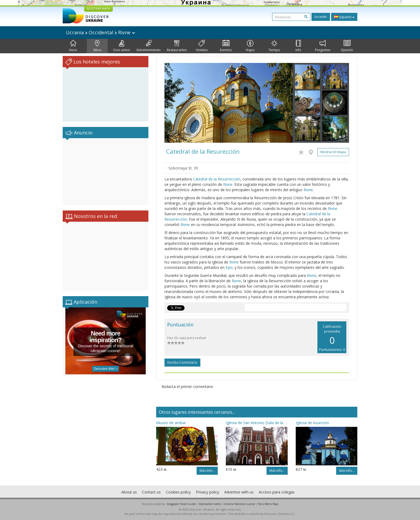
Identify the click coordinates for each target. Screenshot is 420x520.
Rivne (228, 184)
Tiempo (274, 46)
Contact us (151, 492)
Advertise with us (239, 492)
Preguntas (323, 46)
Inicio (73, 46)
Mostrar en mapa (333, 152)
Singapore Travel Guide (181, 504)
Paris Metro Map (268, 504)
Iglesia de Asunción (312, 423)
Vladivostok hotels (210, 504)
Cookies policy (178, 492)
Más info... (207, 471)
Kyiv (229, 267)
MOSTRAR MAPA (98, 8)
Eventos (226, 46)
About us (129, 492)
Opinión (347, 46)
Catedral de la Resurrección (217, 179)
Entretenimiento (149, 46)
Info (298, 46)
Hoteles (202, 46)
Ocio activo (122, 46)
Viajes (250, 46)
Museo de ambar (171, 423)
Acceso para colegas (277, 492)
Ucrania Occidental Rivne (100, 32)
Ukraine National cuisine (239, 504)
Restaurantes (177, 46)
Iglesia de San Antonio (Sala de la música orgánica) (257, 423)
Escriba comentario (182, 362)
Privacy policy (207, 492)
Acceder (321, 17)
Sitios (97, 46)
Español (344, 17)
